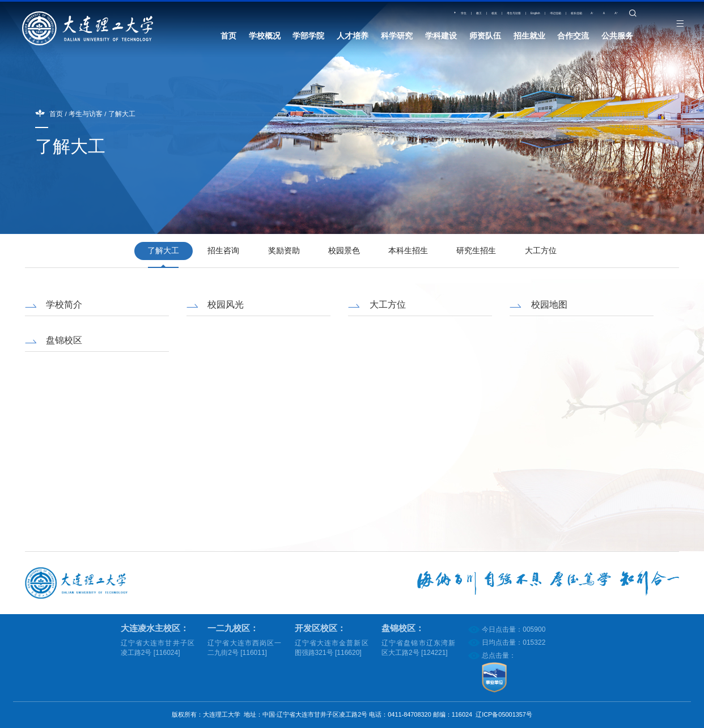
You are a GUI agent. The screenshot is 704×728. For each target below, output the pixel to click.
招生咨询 (223, 250)
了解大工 (122, 114)
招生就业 (529, 37)
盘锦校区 (64, 340)
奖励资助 (284, 250)
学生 (376, 18)
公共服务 (617, 37)
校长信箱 (559, 18)
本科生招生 (408, 250)
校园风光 (226, 305)
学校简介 (64, 305)
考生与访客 (454, 18)
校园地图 (549, 305)
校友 (422, 18)
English (490, 18)
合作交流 (573, 37)
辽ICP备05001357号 (504, 714)
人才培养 (353, 37)
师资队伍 (485, 37)
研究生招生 (476, 250)
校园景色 (344, 250)
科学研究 (397, 37)
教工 (399, 18)
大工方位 (541, 250)
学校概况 (265, 37)
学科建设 (441, 37)
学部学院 (308, 37)
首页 (228, 37)
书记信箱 (523, 18)
